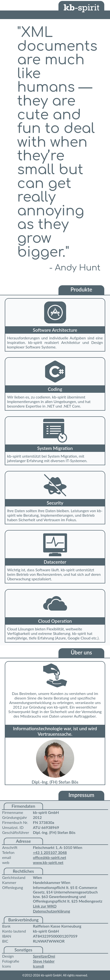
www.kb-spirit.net (48, 862)
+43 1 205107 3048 (50, 852)
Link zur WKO (45, 906)
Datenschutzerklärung (52, 911)
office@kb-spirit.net (50, 857)
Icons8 (38, 966)
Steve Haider (44, 961)
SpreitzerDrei (44, 956)
